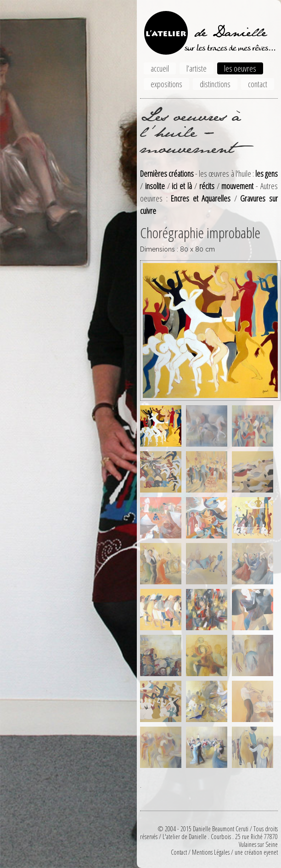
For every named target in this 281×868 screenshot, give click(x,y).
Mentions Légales (211, 852)
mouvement (237, 186)
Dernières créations (167, 174)
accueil (160, 68)
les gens (267, 174)
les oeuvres (240, 68)
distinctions (215, 84)
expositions (166, 84)
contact (258, 84)
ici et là (182, 186)
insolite (155, 186)
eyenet (271, 852)
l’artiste (197, 68)
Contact (179, 852)
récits (207, 186)
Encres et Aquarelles (201, 198)
